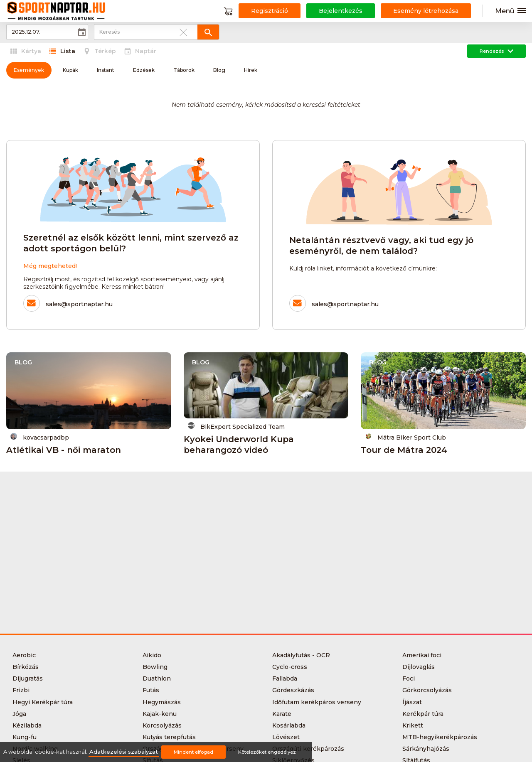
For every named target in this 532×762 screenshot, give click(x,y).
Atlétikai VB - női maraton (64, 450)
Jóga (19, 714)
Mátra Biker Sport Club (405, 437)
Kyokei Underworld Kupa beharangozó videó (239, 445)
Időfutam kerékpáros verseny (317, 702)
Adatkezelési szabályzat (124, 752)
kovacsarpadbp (40, 437)
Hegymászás (162, 702)
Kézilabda (27, 725)
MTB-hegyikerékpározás (440, 737)
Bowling (155, 667)
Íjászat (412, 702)
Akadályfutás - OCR (301, 655)
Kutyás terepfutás (169, 737)
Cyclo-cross (290, 667)
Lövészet (286, 737)
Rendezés (496, 51)
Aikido (152, 655)
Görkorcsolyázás (427, 690)
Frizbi (21, 690)
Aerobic (24, 655)
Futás (151, 690)
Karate (282, 714)
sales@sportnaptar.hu (79, 304)
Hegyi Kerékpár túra (43, 702)
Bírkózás (26, 667)
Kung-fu (25, 737)
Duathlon (157, 678)
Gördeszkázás (293, 690)
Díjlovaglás (419, 667)
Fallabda (285, 678)
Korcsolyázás (162, 725)
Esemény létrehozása (426, 11)
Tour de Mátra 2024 (404, 450)
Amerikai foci (422, 655)
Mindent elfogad (193, 752)
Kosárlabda (289, 725)
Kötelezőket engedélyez (267, 752)
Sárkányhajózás (426, 749)
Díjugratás (28, 678)
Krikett (413, 725)
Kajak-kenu (160, 714)
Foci (409, 678)
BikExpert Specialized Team (236, 426)
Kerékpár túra (423, 714)
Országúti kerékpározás (308, 749)
